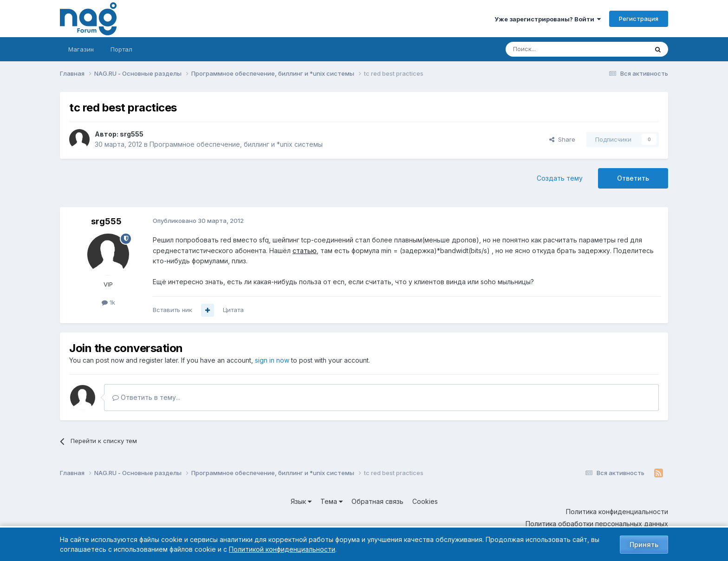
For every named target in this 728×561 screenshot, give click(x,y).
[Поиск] (551, 49)
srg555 (132, 134)
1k (108, 302)
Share (562, 139)
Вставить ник (172, 310)
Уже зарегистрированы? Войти (548, 19)
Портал (121, 49)
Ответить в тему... (146, 397)
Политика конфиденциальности (617, 512)
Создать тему (560, 178)
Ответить (633, 178)
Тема (331, 501)
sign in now (272, 360)
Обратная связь (377, 501)
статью (305, 251)
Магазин (81, 49)
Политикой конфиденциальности (282, 549)
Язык (301, 501)
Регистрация (639, 19)
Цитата (233, 310)
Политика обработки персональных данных (597, 524)
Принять (644, 545)
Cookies (425, 501)
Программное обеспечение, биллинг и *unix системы (236, 144)
